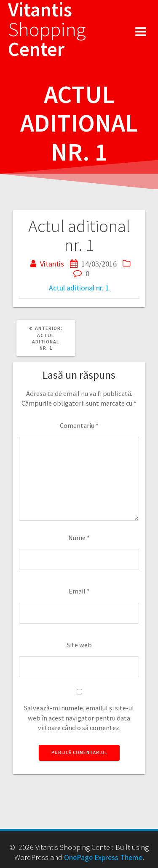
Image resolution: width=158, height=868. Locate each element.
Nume (79, 538)
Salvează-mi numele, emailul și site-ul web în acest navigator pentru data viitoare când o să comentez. (79, 718)
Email (79, 591)
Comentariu (79, 425)
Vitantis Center (47, 29)
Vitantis (52, 264)
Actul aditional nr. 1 (79, 288)
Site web (79, 645)
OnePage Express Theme (103, 857)
